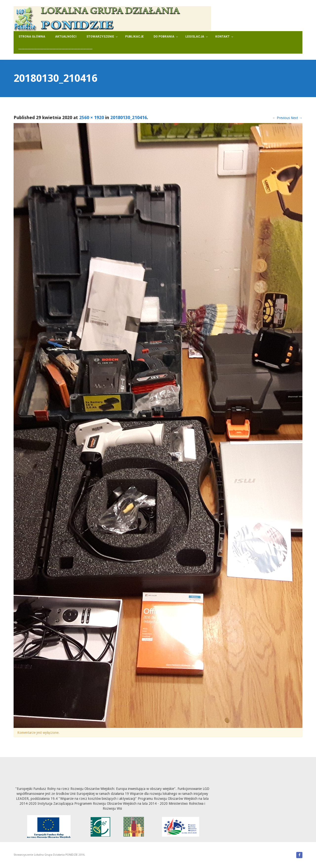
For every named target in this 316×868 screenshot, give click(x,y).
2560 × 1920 (92, 117)
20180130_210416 (129, 117)
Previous (281, 118)
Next (297, 118)
